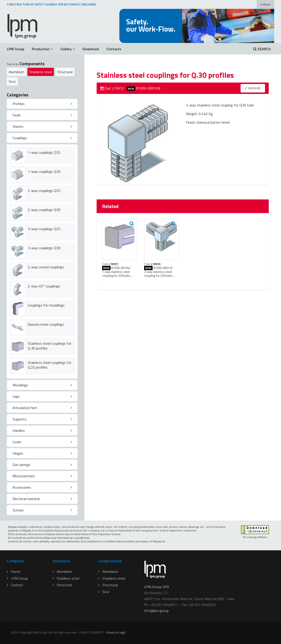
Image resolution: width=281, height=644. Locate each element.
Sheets (18, 126)
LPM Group (15, 49)
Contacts (114, 49)
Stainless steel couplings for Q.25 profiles (50, 365)
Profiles (19, 104)
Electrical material (26, 499)
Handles (19, 430)
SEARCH (262, 49)
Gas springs (21, 465)
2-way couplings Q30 (44, 210)
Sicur (12, 81)
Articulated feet (25, 408)
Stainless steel (41, 72)
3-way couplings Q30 (44, 248)
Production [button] (42, 49)
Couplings (20, 138)
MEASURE (253, 88)
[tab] (42, 104)
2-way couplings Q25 (44, 191)
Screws (18, 510)
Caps (16, 396)
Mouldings (20, 385)
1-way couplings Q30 (44, 171)
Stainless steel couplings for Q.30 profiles (50, 346)
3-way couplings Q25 (44, 229)
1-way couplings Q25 (44, 152)
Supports (20, 419)
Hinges (18, 453)
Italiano (265, 4)
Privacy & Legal (116, 632)
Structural (65, 72)
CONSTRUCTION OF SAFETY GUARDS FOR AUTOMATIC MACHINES (52, 4)
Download (91, 49)
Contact (15, 585)
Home (14, 571)
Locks (17, 442)
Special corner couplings (46, 324)
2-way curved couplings (46, 267)
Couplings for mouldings (46, 305)
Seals (17, 115)
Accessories (22, 487)
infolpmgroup (156, 611)
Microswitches (24, 476)
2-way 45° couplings (44, 286)
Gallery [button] (68, 49)
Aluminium (16, 72)
